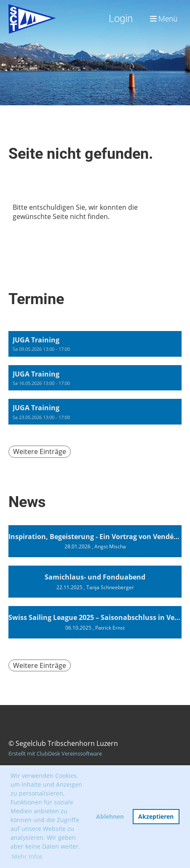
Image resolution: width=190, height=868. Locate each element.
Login (121, 19)
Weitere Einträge (40, 451)
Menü (164, 19)
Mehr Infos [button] (27, 856)
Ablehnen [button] (110, 816)
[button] (95, 344)
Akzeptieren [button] (156, 816)
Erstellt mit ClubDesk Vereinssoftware (55, 753)
